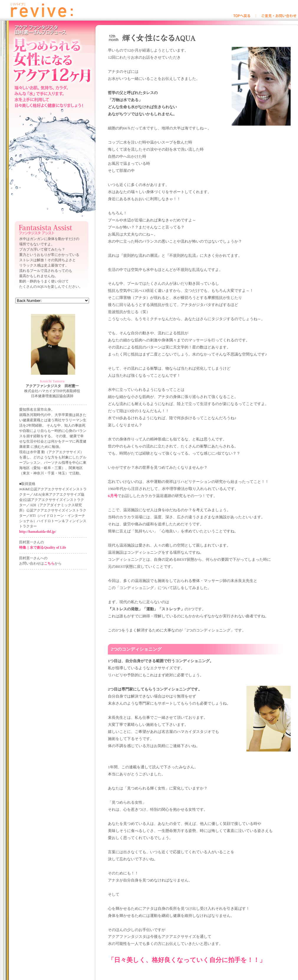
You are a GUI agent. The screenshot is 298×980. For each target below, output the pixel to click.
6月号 (113, 496)
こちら (49, 563)
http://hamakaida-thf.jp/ (38, 532)
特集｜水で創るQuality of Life (43, 547)
